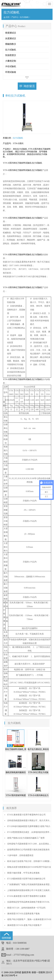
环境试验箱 (11, 72)
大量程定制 (11, 61)
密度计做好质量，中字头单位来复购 (23, 873)
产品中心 (15, 17)
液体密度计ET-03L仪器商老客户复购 (23, 914)
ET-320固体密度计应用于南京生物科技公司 (26, 879)
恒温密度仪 (11, 55)
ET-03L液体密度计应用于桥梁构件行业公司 (26, 815)
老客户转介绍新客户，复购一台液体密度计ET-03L (29, 919)
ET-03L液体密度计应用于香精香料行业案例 (26, 896)
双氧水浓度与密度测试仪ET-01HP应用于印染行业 (29, 867)
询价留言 (29, 86)
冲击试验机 (11, 66)
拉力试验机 (24, 17)
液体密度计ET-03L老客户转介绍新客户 (24, 925)
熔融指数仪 (11, 44)
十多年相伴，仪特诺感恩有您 (20, 855)
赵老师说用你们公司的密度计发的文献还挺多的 (28, 850)
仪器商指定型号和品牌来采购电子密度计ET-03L (28, 902)
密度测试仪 (11, 33)
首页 (8, 17)
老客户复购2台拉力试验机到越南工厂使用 (26, 838)
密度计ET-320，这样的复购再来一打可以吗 (26, 908)
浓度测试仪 (11, 39)
